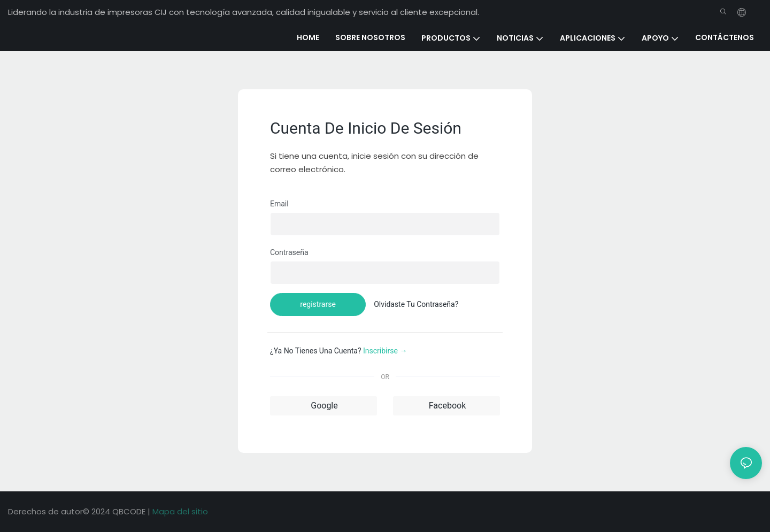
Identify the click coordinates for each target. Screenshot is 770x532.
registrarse (318, 304)
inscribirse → (385, 351)
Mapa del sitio (180, 511)
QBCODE (130, 511)
